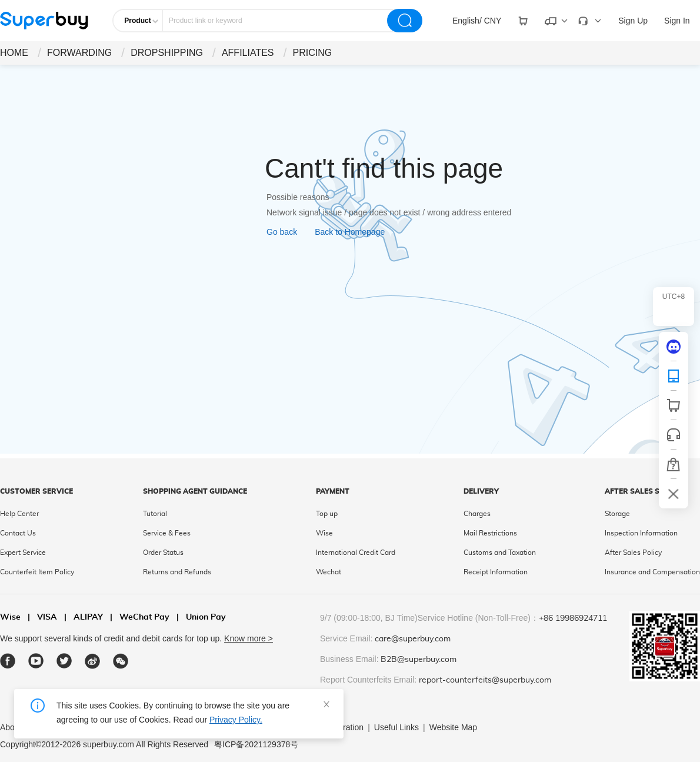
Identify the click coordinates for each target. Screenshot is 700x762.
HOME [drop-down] (14, 53)
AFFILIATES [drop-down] (248, 53)
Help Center (19, 514)
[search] (405, 21)
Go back (282, 232)
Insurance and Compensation (652, 572)
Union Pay (201, 618)
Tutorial (155, 514)
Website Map (453, 727)
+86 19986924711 (573, 618)
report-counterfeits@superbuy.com (485, 680)
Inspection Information (641, 533)
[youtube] (36, 661)
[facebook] (8, 661)
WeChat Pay (140, 618)
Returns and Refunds (177, 572)
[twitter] (64, 661)
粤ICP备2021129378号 (256, 744)
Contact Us (18, 533)
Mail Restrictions (490, 533)
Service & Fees (167, 533)
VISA (42, 618)
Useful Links (396, 727)
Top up (327, 514)
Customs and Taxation (500, 553)
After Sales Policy (633, 553)
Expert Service (23, 553)
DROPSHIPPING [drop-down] (167, 53)
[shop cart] (674, 405)
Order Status (163, 553)
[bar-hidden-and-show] (674, 494)
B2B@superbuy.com (419, 660)
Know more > (249, 638)
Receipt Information (496, 572)
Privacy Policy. (236, 720)
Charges (477, 514)
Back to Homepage (350, 232)
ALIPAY (84, 618)
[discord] (674, 347)
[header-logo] (44, 21)
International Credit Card (356, 553)
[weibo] (93, 661)
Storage (617, 514)
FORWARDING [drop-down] (79, 53)
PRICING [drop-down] (313, 53)
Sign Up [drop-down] (633, 21)
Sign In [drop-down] (677, 21)
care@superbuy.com (413, 639)
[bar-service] (674, 435)
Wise (324, 533)
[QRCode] (674, 376)
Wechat (329, 572)
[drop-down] (477, 21)
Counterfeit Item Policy (37, 572)
